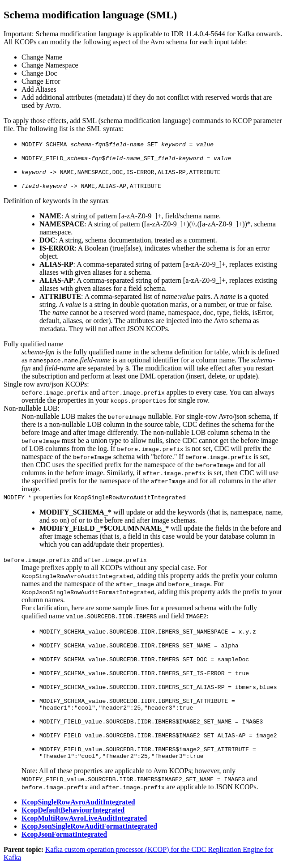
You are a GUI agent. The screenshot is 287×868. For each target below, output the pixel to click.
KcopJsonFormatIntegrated (64, 837)
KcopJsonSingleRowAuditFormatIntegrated (89, 829)
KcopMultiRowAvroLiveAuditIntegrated (84, 821)
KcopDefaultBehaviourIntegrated (73, 813)
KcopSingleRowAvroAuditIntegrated (78, 805)
